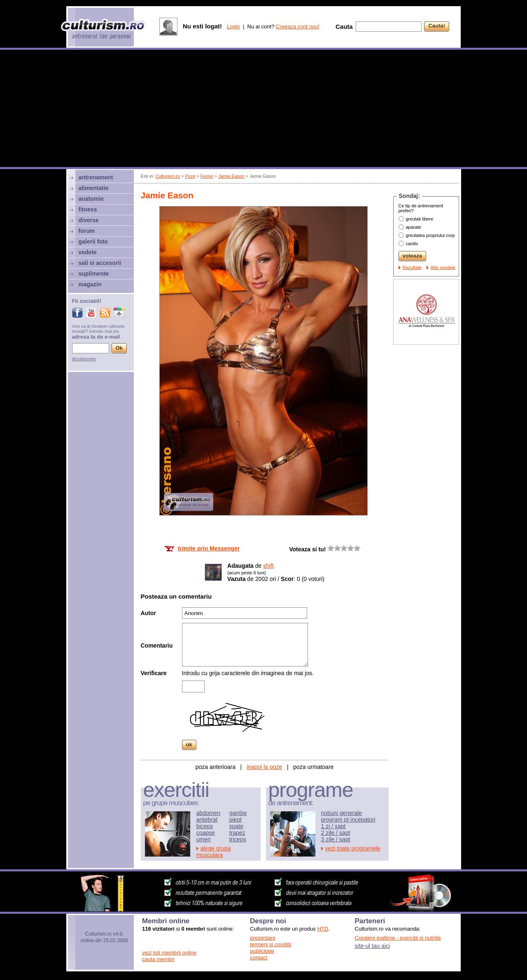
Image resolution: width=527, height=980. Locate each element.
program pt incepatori (348, 820)
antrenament (96, 177)
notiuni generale (342, 813)
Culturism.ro (168, 176)
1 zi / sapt (333, 826)
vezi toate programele (353, 848)
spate (236, 826)
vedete (88, 252)
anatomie (91, 199)
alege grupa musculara (214, 852)
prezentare (263, 938)
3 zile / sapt (336, 839)
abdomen (208, 813)
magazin (90, 284)
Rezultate (412, 267)
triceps (238, 839)
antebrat (207, 820)
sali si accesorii (100, 263)
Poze (190, 176)
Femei (207, 176)
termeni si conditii (270, 944)
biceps (205, 826)
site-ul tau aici (373, 946)
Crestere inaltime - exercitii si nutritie (398, 938)
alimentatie (94, 188)
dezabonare (84, 359)
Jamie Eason (231, 176)
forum (87, 231)
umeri (204, 839)
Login (233, 27)
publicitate (262, 951)
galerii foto (93, 242)
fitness (88, 209)
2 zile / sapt (336, 833)
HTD (323, 929)
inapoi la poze (264, 767)
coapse (206, 833)
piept (236, 820)
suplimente (94, 274)
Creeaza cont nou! (298, 27)
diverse (89, 220)
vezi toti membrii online (169, 953)
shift (268, 566)
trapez (237, 833)
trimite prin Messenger (209, 548)
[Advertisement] (263, 109)
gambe (238, 813)
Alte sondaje (443, 267)
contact (259, 958)
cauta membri (158, 959)
